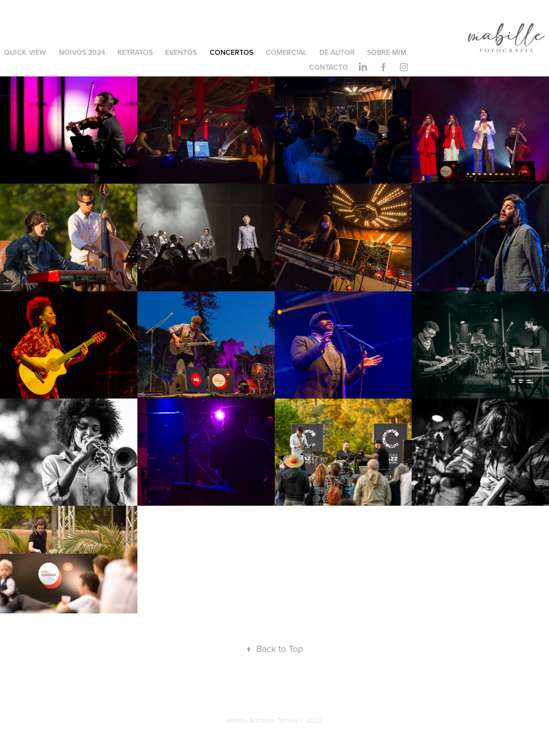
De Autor (337, 52)
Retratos (135, 52)
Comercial (286, 52)
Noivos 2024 (82, 52)
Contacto (329, 67)
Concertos (231, 52)
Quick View (25, 52)
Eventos (181, 52)
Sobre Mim (387, 52)
